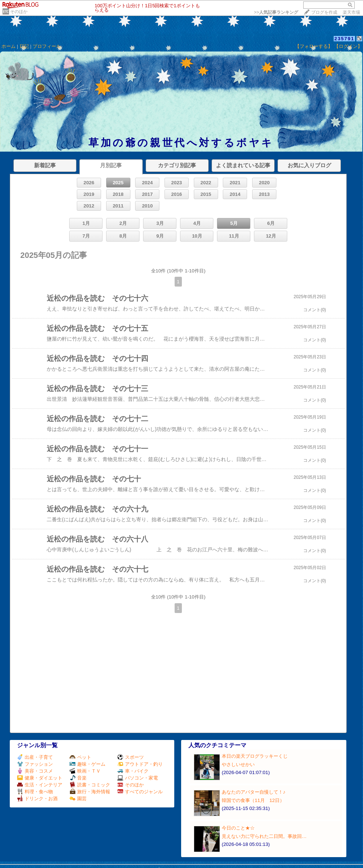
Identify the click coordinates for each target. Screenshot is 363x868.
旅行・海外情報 (90, 792)
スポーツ (131, 757)
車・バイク (133, 771)
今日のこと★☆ (238, 828)
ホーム (9, 46)
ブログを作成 (324, 12)
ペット (80, 757)
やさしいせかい (238, 764)
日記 (24, 46)
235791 (344, 39)
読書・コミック (90, 785)
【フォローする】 (314, 46)
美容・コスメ (35, 771)
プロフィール (47, 46)
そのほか (19, 12)
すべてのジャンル (140, 792)
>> (276, 12)
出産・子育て (35, 757)
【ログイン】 (348, 46)
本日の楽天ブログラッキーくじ (255, 756)
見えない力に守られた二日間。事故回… (264, 836)
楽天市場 (351, 12)
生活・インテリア (40, 785)
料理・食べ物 (35, 792)
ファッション (35, 764)
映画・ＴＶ (85, 771)
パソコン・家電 (138, 778)
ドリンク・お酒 (37, 799)
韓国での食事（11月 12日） (253, 800)
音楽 (78, 778)
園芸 (78, 799)
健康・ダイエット (40, 778)
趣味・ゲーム (87, 764)
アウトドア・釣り (140, 764)
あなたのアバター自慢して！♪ (254, 792)
